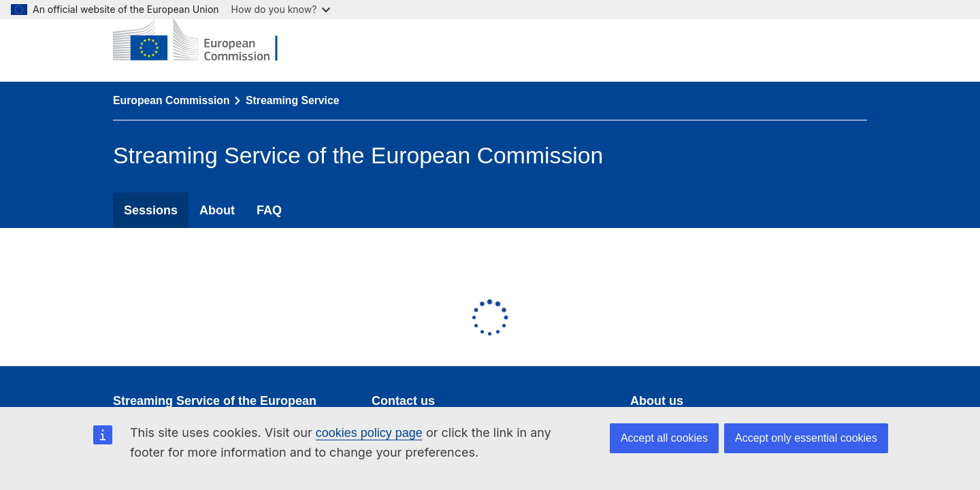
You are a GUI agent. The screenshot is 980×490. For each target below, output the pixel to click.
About (217, 210)
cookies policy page (369, 433)
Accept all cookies (664, 438)
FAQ (269, 210)
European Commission (171, 100)
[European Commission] (206, 41)
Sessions (151, 210)
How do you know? (281, 9)
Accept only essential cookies (806, 438)
